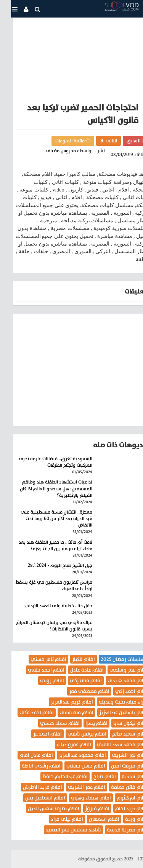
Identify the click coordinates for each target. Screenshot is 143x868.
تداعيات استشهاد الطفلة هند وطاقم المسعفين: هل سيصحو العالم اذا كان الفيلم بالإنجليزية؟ (45, 488)
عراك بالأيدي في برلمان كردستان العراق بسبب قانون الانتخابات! (43, 626)
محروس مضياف (50, 151)
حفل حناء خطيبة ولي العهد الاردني (47, 606)
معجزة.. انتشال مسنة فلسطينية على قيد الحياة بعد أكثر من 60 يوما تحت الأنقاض (45, 519)
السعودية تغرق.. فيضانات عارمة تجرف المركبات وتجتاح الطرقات (45, 462)
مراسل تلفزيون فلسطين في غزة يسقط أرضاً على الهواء (43, 585)
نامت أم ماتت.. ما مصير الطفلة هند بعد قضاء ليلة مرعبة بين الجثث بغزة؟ (44, 545)
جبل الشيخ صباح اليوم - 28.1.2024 (49, 565)
